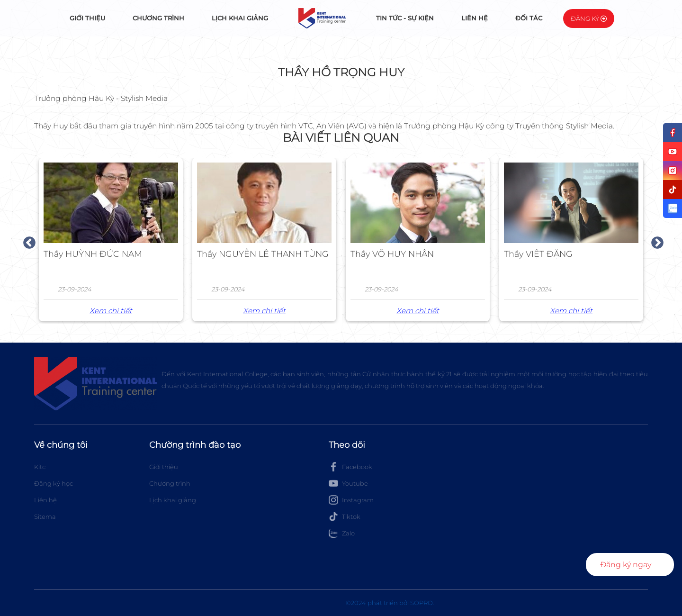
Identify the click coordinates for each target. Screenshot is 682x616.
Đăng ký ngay (626, 565)
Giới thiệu (87, 18)
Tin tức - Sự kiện (405, 18)
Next (655, 241)
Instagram (351, 500)
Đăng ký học (54, 483)
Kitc (40, 467)
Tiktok (345, 516)
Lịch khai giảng (240, 18)
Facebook (350, 467)
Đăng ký (589, 18)
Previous (27, 241)
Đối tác (529, 18)
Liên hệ (475, 18)
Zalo (342, 533)
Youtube (348, 483)
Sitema (45, 516)
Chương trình (158, 18)
